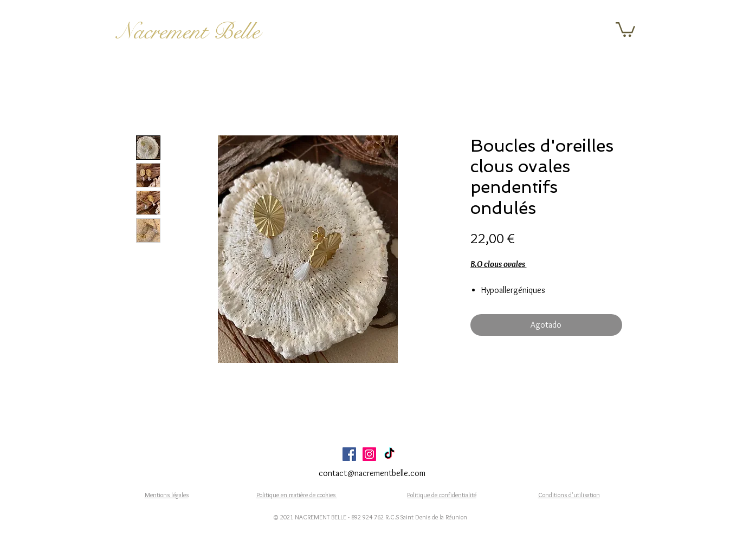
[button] (625, 29)
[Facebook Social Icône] (349, 454)
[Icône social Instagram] (369, 454)
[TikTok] (389, 454)
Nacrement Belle (188, 31)
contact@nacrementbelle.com (372, 473)
